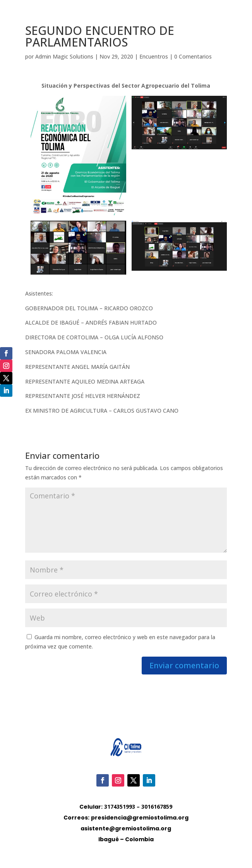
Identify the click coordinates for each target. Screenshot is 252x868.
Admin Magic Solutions (64, 56)
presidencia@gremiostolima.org (140, 818)
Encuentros (154, 56)
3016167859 (157, 807)
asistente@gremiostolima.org (126, 828)
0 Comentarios (193, 56)
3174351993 (120, 807)
